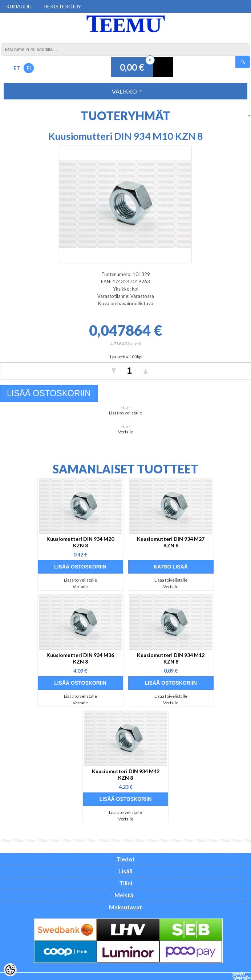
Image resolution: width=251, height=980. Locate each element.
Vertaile (126, 432)
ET (17, 68)
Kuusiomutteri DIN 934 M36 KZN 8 (80, 658)
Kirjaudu (19, 6)
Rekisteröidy (62, 6)
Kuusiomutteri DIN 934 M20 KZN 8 (80, 542)
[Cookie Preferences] (10, 970)
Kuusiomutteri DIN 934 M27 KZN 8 (171, 542)
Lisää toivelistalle (125, 413)
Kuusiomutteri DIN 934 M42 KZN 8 (126, 774)
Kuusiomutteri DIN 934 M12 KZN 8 (171, 658)
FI (29, 68)
